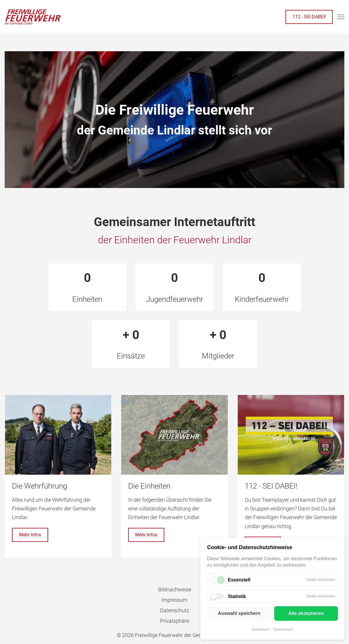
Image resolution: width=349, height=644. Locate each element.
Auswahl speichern (239, 613)
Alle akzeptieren (306, 613)
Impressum (261, 629)
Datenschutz (283, 629)
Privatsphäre (174, 621)
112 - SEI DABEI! (309, 17)
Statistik (237, 596)
